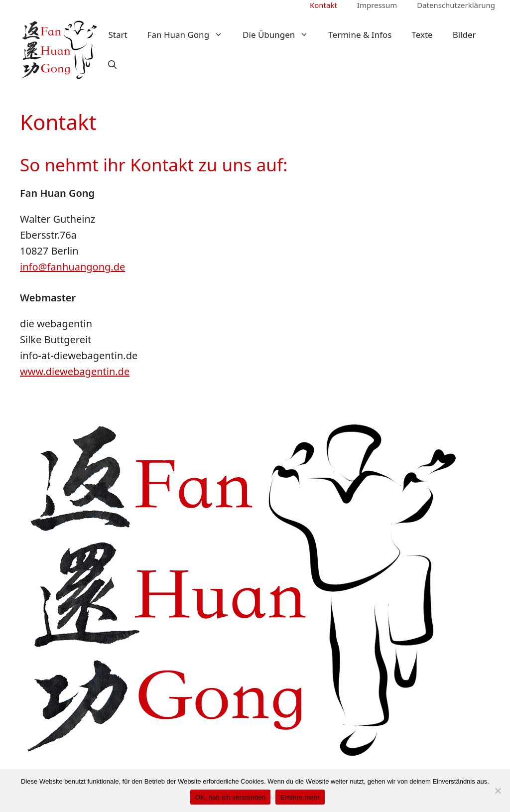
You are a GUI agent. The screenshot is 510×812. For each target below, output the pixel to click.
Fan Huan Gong (190, 35)
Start (118, 35)
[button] (112, 65)
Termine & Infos (360, 35)
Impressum (377, 5)
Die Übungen (280, 35)
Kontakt (323, 5)
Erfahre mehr (300, 797)
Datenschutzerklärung (456, 5)
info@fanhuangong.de (72, 267)
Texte (422, 35)
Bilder (464, 35)
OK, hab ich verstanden (230, 797)
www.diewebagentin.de (75, 371)
